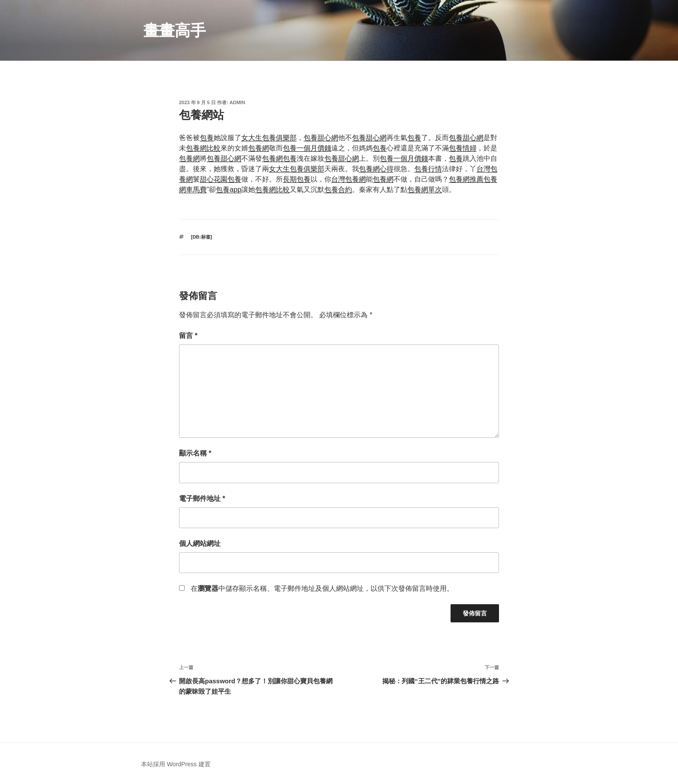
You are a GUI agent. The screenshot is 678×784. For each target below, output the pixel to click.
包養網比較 (203, 148)
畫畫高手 (175, 30)
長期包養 (297, 179)
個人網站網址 (200, 543)
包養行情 (428, 169)
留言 (188, 336)
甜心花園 (214, 179)
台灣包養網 (349, 179)
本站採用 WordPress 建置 (176, 764)
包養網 (259, 148)
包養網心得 (376, 169)
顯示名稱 (195, 453)
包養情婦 (463, 148)
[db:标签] (202, 237)
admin (237, 102)
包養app (229, 190)
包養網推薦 (466, 179)
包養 (207, 138)
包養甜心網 (321, 138)
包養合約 (338, 190)
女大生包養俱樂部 (269, 138)
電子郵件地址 (202, 499)
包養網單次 (425, 190)
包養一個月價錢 (307, 148)
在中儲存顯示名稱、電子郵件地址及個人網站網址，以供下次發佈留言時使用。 (322, 588)
